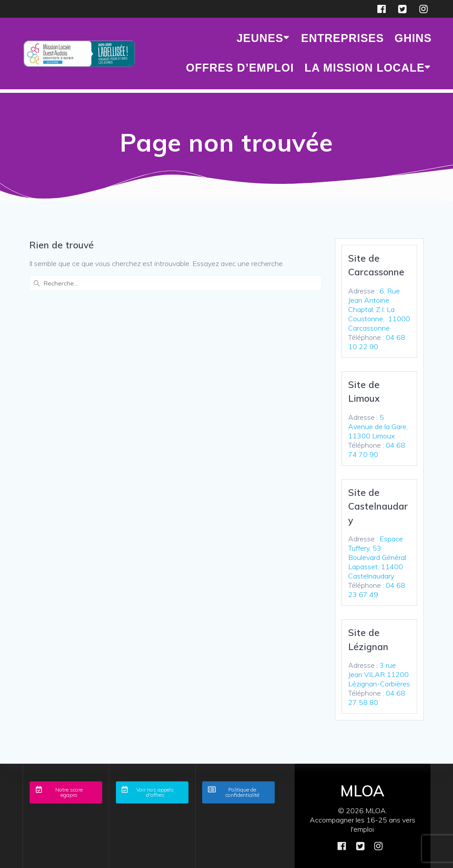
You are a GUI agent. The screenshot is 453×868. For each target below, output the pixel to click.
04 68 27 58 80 (377, 698)
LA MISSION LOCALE (365, 68)
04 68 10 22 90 (377, 342)
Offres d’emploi (240, 68)
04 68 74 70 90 (377, 450)
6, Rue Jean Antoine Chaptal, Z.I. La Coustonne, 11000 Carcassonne (379, 309)
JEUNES (260, 38)
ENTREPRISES (343, 38)
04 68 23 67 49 (377, 590)
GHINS (413, 38)
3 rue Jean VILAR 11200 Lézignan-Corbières (379, 674)
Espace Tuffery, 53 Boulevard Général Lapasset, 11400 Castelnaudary (377, 557)
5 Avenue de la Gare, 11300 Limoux (378, 426)
